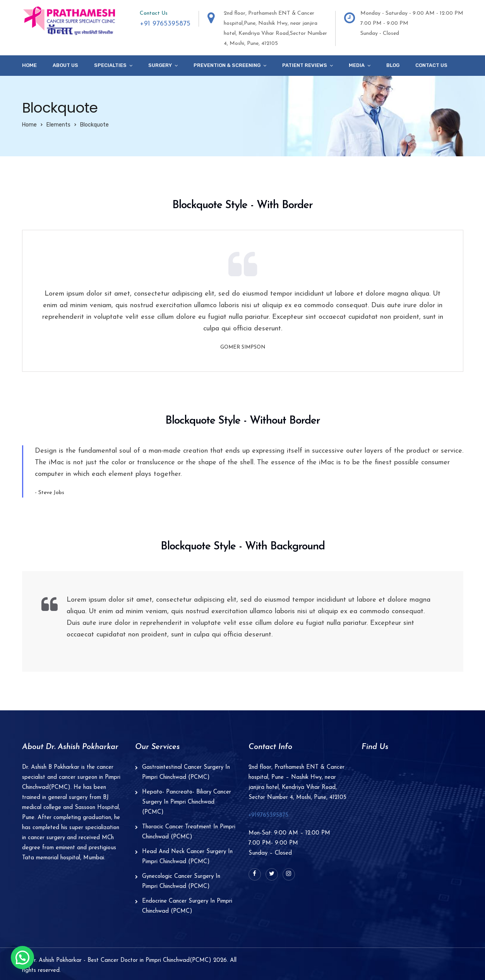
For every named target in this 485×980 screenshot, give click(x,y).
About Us (65, 65)
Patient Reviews (305, 65)
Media (357, 65)
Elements (58, 125)
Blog (393, 65)
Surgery (160, 65)
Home (29, 65)
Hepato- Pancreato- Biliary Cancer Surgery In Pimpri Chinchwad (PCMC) (187, 802)
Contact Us (431, 65)
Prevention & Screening (227, 65)
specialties (110, 65)
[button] (22, 958)
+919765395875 (268, 815)
